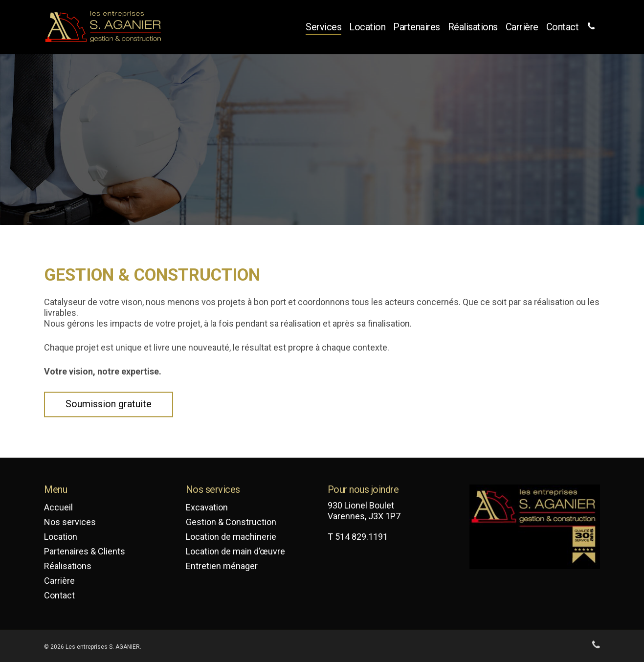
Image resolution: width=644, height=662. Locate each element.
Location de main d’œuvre (235, 551)
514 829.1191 (361, 537)
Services (323, 27)
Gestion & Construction (231, 522)
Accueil (58, 507)
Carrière (522, 27)
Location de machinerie (231, 537)
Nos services (70, 522)
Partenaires (417, 27)
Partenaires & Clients (85, 551)
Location (367, 27)
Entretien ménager (222, 566)
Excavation (207, 507)
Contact (563, 27)
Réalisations (473, 27)
